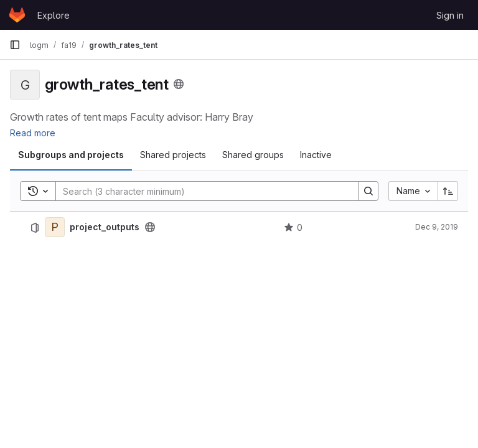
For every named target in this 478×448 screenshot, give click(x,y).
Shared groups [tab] (253, 155)
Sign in (450, 15)
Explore (54, 15)
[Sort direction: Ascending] (448, 191)
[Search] (201, 191)
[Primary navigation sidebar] (15, 45)
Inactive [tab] (316, 155)
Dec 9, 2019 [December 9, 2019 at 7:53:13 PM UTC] (437, 227)
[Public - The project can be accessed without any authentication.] (150, 227)
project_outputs (105, 227)
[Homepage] (17, 15)
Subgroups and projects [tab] (71, 155)
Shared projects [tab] (173, 155)
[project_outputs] (55, 227)
